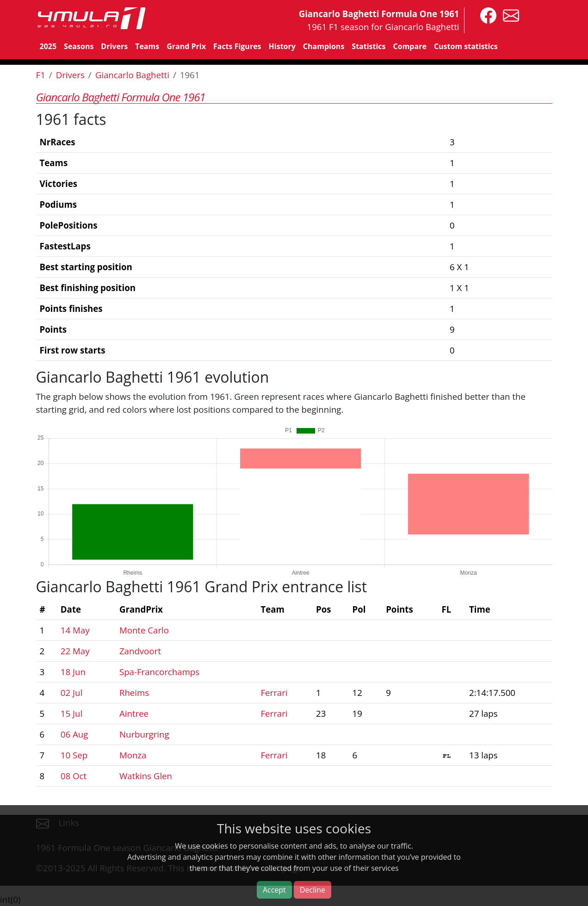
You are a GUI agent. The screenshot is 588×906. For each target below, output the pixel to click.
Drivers (114, 46)
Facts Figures (237, 46)
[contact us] (509, 15)
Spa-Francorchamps (159, 672)
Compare (410, 46)
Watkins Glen (146, 776)
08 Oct (74, 776)
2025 (48, 46)
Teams (147, 46)
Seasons (79, 46)
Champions (324, 46)
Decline (313, 890)
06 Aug (74, 734)
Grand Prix (186, 46)
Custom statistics (466, 46)
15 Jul (71, 713)
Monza (133, 755)
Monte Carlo (144, 630)
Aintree (134, 713)
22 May (75, 651)
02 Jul (71, 692)
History (282, 46)
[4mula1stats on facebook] (486, 15)
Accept (274, 890)
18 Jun (73, 672)
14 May (75, 630)
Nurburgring (144, 734)
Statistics (368, 46)
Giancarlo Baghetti (132, 75)
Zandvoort (140, 651)
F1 (41, 75)
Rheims (134, 692)
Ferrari (274, 692)
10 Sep (74, 755)
